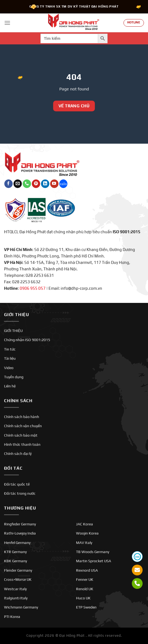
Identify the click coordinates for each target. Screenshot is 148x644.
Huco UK (83, 598)
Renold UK (85, 589)
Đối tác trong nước (20, 493)
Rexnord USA (87, 570)
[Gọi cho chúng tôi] (27, 184)
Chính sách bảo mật (21, 435)
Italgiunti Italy (16, 598)
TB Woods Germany (93, 552)
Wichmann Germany (21, 607)
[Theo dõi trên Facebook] (8, 184)
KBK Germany (16, 561)
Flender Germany (18, 570)
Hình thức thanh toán (22, 444)
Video (9, 368)
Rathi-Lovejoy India (20, 533)
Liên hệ (10, 386)
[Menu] (7, 23)
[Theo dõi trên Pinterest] (36, 184)
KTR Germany (15, 552)
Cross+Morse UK (18, 579)
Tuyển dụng (14, 377)
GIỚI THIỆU (13, 331)
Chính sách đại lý (18, 454)
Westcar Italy (15, 589)
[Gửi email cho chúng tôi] (18, 184)
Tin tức (10, 349)
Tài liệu (10, 358)
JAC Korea (85, 524)
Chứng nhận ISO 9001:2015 (27, 340)
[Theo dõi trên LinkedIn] (45, 184)
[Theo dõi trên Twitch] (63, 184)
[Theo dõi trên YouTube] (54, 184)
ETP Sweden (86, 607)
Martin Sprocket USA (94, 561)
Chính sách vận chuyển (23, 426)
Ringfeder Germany (20, 524)
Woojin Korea (87, 533)
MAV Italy (84, 543)
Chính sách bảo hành (22, 417)
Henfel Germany (17, 543)
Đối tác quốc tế (17, 484)
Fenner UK (85, 579)
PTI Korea (12, 617)
